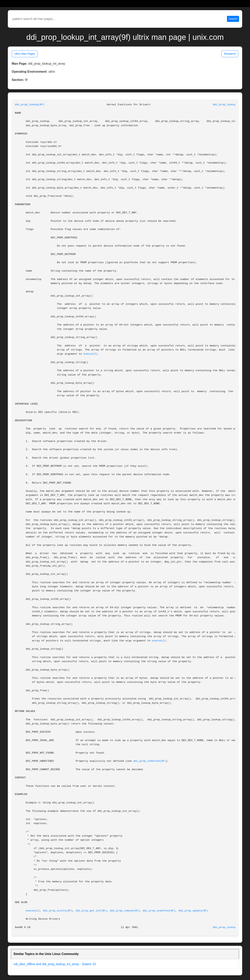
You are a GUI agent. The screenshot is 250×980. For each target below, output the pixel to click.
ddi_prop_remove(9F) (125, 911)
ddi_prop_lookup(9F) (30, 105)
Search (233, 19)
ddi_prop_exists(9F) (58, 911)
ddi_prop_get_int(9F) (91, 911)
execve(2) (90, 354)
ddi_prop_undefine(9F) (150, 761)
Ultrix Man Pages (25, 54)
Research (230, 54)
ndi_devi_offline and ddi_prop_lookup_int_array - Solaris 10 (55, 964)
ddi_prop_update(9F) (193, 911)
